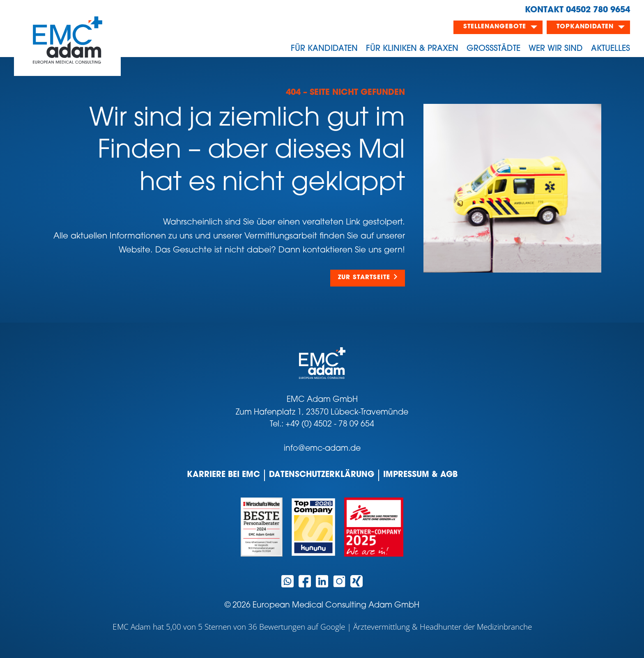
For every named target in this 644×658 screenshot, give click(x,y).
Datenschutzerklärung (322, 475)
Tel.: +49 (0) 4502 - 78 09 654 (322, 425)
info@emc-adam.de (322, 449)
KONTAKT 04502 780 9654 (577, 10)
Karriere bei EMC (223, 475)
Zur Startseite (364, 278)
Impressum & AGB (420, 475)
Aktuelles (611, 49)
